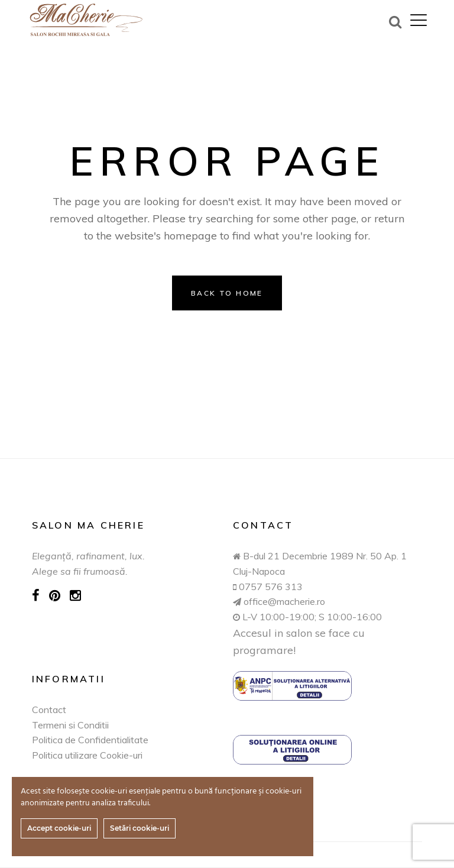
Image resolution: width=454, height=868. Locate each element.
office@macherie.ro (283, 601)
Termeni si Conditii (70, 725)
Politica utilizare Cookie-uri (87, 755)
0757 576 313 (271, 587)
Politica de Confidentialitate (90, 740)
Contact (49, 710)
